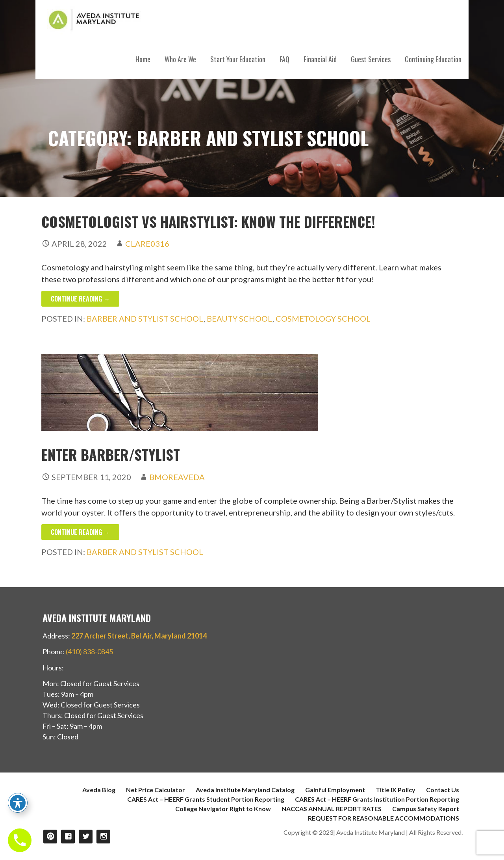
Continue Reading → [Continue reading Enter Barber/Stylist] (80, 532)
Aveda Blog (99, 790)
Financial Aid (320, 59)
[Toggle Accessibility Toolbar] (18, 803)
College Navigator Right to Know (223, 809)
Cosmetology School (323, 318)
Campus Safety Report (426, 809)
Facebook (68, 837)
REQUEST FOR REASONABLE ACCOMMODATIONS (384, 818)
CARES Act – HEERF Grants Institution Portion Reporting (377, 799)
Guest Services (371, 59)
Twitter (86, 837)
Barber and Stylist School (145, 318)
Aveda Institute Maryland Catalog (245, 790)
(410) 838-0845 (89, 652)
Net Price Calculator (156, 790)
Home (143, 59)
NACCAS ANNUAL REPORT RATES (332, 809)
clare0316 (147, 244)
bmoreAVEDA (177, 477)
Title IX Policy (396, 790)
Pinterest (50, 837)
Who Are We (180, 59)
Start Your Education (238, 59)
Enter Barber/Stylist (111, 454)
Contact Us (443, 790)
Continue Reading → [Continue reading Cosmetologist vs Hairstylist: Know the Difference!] (80, 299)
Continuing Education (433, 59)
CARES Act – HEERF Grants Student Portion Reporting (206, 799)
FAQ (284, 59)
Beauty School (240, 318)
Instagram (103, 837)
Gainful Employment (335, 790)
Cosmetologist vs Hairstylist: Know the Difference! (208, 221)
